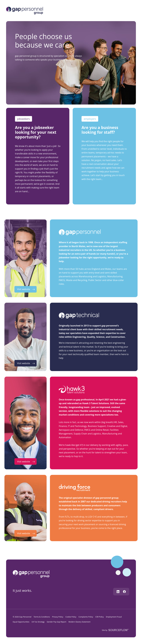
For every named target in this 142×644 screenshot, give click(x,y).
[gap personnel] (32, 574)
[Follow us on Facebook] (124, 592)
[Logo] (25, 10)
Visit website (24, 289)
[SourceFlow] (118, 630)
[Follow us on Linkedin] (118, 592)
